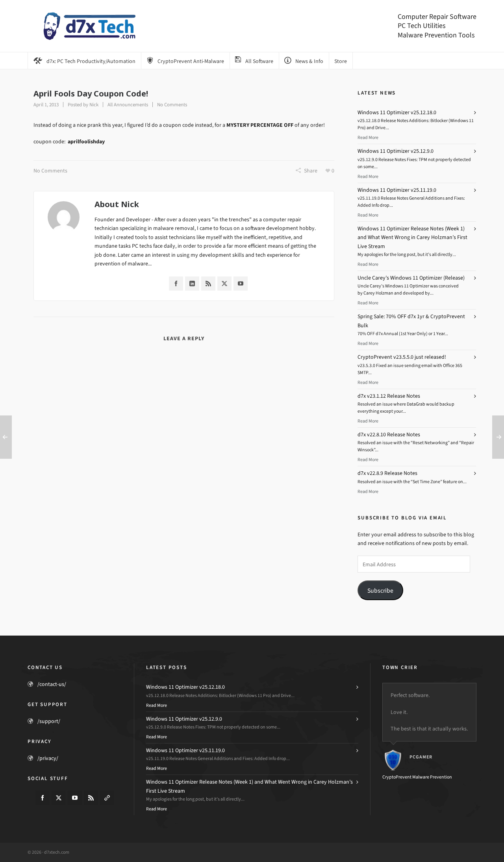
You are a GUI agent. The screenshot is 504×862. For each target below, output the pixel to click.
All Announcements (128, 105)
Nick (94, 105)
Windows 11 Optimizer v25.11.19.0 (397, 190)
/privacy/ (48, 758)
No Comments (172, 105)
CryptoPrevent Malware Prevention (417, 777)
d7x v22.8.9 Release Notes (387, 473)
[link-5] (107, 798)
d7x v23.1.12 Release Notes (389, 396)
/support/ (49, 721)
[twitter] (59, 798)
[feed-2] (91, 798)
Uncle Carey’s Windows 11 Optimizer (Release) (411, 278)
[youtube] (75, 798)
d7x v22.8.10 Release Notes (389, 435)
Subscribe (380, 590)
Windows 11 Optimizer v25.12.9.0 (396, 151)
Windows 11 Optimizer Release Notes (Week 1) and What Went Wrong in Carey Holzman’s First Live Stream (412, 237)
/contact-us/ (52, 684)
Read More (368, 137)
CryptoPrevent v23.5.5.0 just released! (402, 357)
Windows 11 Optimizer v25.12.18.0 (397, 112)
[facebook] (43, 798)
